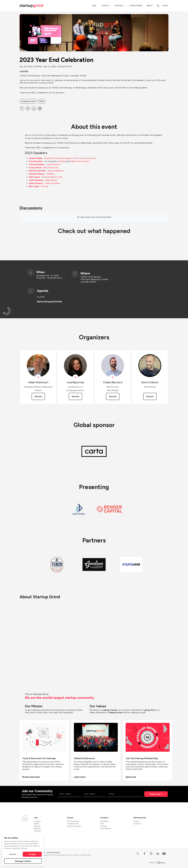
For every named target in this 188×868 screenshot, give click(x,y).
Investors (37, 821)
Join (94, 6)
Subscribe (155, 794)
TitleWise (50, 174)
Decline (13, 854)
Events (105, 6)
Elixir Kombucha (51, 168)
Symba (62, 161)
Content (119, 6)
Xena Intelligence (56, 171)
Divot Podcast (105, 829)
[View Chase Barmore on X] (113, 377)
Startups (37, 826)
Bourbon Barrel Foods (52, 177)
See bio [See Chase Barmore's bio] (113, 396)
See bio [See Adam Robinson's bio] (38, 396)
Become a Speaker (74, 826)
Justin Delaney (36, 180)
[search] (158, 6)
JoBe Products (54, 164)
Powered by (157, 863)
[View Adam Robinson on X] (38, 377)
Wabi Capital (51, 180)
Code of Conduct (53, 853)
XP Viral (45, 186)
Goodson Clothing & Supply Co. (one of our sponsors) (70, 158)
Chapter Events (73, 824)
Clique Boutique (53, 183)
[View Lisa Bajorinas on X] (75, 377)
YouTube (104, 826)
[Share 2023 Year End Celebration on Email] (40, 108)
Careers (136, 821)
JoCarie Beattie (37, 164)
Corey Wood (35, 168)
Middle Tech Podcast (80, 161)
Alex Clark (34, 186)
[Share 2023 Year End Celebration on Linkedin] (34, 108)
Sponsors (37, 829)
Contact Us (138, 824)
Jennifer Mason (36, 174)
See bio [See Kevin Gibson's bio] (150, 396)
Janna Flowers (36, 183)
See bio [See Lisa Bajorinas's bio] (75, 396)
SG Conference (73, 821)
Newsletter (104, 821)
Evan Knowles (36, 161)
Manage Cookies (23, 861)
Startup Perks (136, 6)
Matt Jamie (34, 177)
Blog (102, 824)
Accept (32, 854)
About (150, 6)
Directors (37, 831)
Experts (37, 824)
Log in (165, 6)
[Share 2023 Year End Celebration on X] (28, 108)
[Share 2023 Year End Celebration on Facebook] (22, 108)
